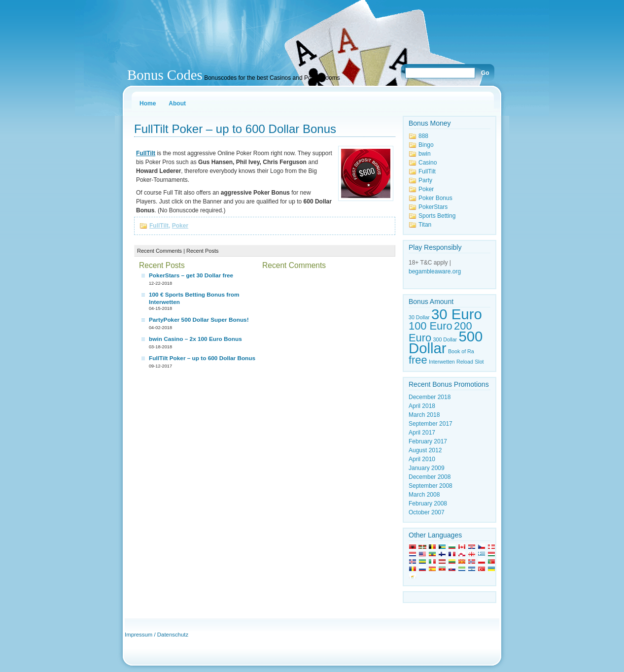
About (177, 103)
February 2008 (428, 504)
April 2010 (422, 459)
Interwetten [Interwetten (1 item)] (442, 362)
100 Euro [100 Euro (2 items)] (431, 326)
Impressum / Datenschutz (156, 635)
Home (148, 103)
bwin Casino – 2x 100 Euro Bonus (195, 339)
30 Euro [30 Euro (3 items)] (457, 314)
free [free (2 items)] (418, 360)
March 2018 (424, 415)
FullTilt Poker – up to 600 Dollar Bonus (235, 129)
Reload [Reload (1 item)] (465, 362)
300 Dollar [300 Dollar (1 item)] (445, 339)
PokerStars (433, 207)
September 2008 (431, 486)
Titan (425, 225)
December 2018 (430, 397)
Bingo (426, 145)
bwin (425, 154)
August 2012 (425, 450)
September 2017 (431, 424)
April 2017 (422, 433)
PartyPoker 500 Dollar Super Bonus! (199, 320)
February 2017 (428, 441)
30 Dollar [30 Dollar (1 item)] (419, 317)
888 (423, 136)
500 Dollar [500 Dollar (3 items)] (446, 342)
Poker (180, 226)
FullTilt (159, 226)
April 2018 (422, 406)
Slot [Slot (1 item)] (479, 362)
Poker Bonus (435, 198)
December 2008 (430, 477)
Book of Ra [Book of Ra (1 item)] (461, 351)
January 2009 (427, 468)
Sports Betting (437, 216)
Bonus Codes (165, 75)
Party (425, 180)
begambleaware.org (435, 271)
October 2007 (427, 512)
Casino (428, 163)
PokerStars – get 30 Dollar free (191, 275)
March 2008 (424, 495)
